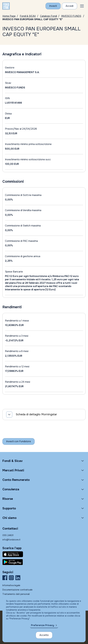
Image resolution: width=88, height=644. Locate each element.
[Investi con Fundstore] (53, 6)
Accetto (44, 635)
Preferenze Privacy (43, 625)
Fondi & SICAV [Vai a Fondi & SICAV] (28, 16)
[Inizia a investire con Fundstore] (19, 441)
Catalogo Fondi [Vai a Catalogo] (49, 16)
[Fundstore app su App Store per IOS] (44, 554)
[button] (82, 6)
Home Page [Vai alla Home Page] (9, 16)
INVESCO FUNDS (71, 16)
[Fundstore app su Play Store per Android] (44, 562)
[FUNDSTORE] (6, 6)
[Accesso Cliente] (69, 6)
